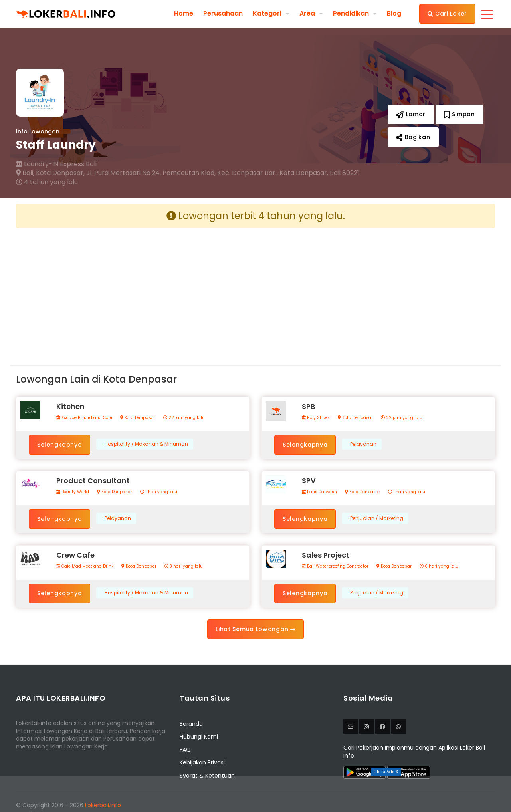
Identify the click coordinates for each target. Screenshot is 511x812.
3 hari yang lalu (184, 566)
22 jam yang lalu (184, 418)
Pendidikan (351, 13)
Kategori (267, 13)
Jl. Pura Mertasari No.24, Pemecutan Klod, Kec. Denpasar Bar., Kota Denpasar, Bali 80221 (223, 173)
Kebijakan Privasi (202, 762)
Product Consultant (93, 481)
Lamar (411, 114)
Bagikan (413, 137)
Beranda (191, 724)
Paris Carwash (319, 492)
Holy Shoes (316, 418)
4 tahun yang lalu (47, 182)
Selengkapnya (59, 445)
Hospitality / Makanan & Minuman (146, 444)
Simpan (460, 114)
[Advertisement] (133, 290)
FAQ (185, 750)
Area (307, 13)
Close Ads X (386, 772)
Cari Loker (447, 14)
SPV (309, 481)
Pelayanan (363, 444)
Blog (394, 14)
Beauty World (73, 492)
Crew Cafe (75, 555)
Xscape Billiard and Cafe (84, 418)
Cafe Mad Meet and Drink (85, 566)
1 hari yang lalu (159, 492)
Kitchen (70, 406)
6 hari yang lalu (439, 566)
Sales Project (326, 555)
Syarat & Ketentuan (207, 776)
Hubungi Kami (199, 737)
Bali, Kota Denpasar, (50, 173)
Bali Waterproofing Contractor (335, 566)
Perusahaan (223, 14)
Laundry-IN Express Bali (56, 164)
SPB (308, 406)
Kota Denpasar (138, 418)
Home (184, 14)
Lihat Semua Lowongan (255, 629)
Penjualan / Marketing (377, 518)
